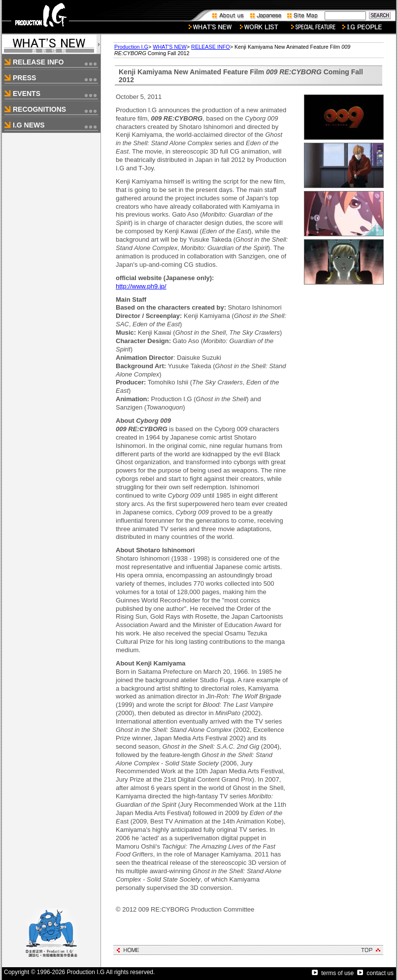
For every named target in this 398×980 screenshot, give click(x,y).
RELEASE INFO (211, 47)
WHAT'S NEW (169, 47)
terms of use (333, 973)
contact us (375, 973)
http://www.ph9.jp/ (141, 286)
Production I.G (131, 47)
